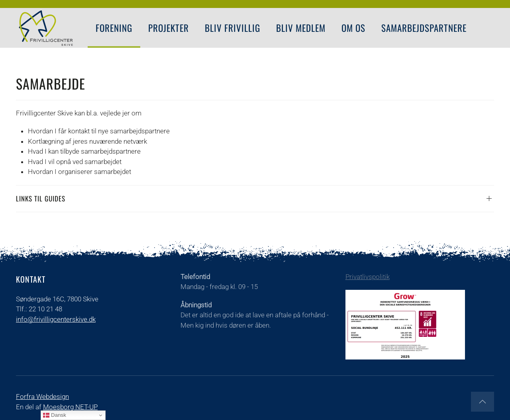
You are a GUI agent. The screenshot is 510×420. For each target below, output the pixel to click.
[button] (483, 402)
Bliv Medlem (301, 28)
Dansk (54, 415)
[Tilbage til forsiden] (46, 28)
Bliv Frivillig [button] (232, 28)
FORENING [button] (114, 28)
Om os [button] (353, 28)
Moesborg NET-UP (70, 407)
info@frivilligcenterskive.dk (56, 319)
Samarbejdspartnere (424, 28)
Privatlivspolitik (368, 277)
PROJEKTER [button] (169, 28)
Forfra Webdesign (42, 397)
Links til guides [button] (41, 198)
